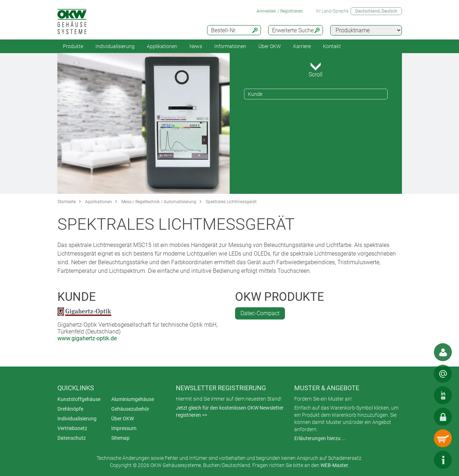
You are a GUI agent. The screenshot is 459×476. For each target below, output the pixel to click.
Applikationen (162, 46)
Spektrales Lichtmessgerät (231, 202)
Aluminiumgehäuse (133, 399)
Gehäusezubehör (130, 409)
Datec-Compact (260, 313)
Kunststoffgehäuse (79, 399)
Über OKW (123, 419)
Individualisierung (115, 46)
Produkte (73, 46)
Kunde (255, 94)
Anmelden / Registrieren (280, 11)
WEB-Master (334, 465)
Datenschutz (72, 438)
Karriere (302, 46)
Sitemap (120, 438)
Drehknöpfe (70, 409)
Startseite (67, 202)
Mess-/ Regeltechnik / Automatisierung (159, 202)
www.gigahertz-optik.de (87, 338)
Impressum (124, 428)
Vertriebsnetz (72, 428)
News (196, 46)
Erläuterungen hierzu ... (320, 438)
